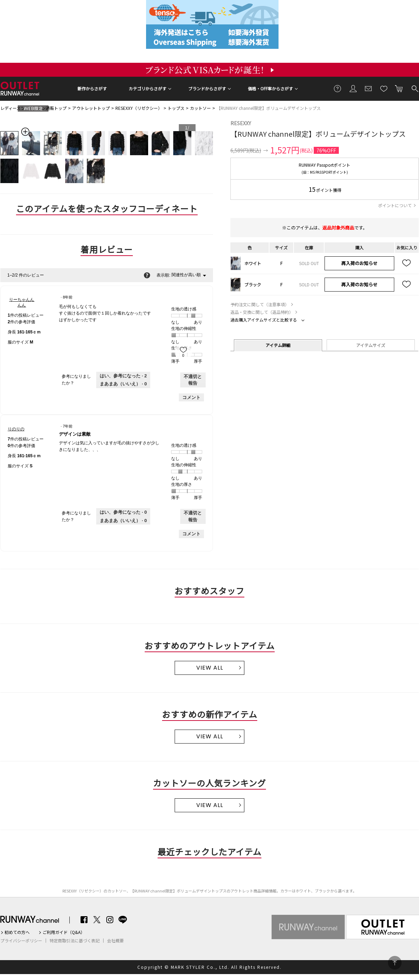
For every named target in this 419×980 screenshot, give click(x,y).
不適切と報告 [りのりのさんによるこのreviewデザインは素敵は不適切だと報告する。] (193, 516)
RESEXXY (241, 123)
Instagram (110, 920)
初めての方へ (17, 932)
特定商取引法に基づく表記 (75, 941)
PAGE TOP (395, 963)
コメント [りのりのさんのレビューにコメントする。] (191, 534)
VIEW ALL (210, 668)
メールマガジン (368, 88)
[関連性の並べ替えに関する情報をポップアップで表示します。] (147, 275)
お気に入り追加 (407, 263)
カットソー (200, 108)
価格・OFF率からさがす (270, 88)
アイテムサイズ (371, 345)
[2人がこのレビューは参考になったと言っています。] (123, 376)
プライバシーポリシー (21, 941)
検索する (414, 88)
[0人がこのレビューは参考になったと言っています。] (123, 512)
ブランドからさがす (207, 88)
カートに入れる (399, 88)
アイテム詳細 (278, 345)
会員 (353, 88)
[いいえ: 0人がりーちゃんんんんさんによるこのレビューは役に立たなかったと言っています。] (123, 384)
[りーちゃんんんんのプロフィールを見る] (22, 302)
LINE (123, 920)
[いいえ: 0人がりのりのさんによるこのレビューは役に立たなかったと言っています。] (123, 521)
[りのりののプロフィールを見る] (16, 429)
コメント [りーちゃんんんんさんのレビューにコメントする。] (191, 397)
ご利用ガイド (338, 88)
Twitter (97, 920)
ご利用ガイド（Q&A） (64, 932)
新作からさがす (92, 88)
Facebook (84, 920)
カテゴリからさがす (147, 88)
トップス (176, 108)
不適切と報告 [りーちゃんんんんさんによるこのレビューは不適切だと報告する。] (193, 380)
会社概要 (115, 941)
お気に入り (384, 88)
